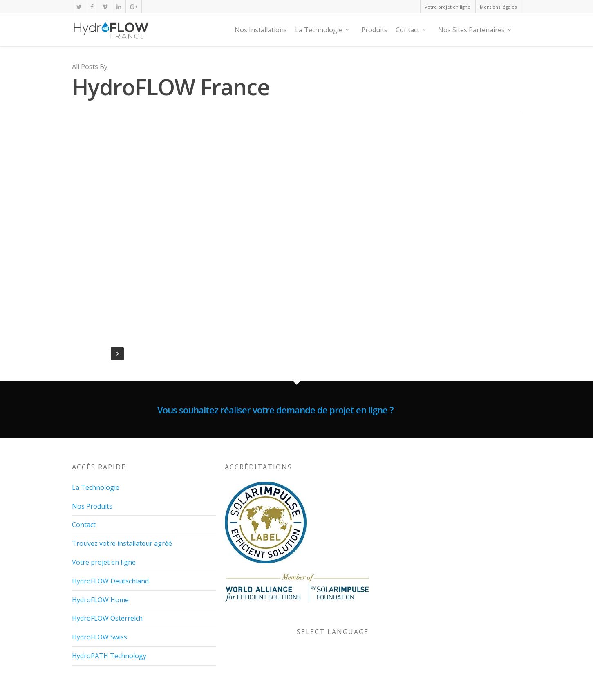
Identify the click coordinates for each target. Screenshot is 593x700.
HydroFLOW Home (100, 599)
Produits (374, 30)
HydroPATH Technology (109, 655)
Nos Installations (261, 30)
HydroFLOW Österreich (107, 618)
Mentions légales (498, 7)
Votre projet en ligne (448, 7)
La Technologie (322, 30)
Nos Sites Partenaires (475, 30)
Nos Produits (92, 505)
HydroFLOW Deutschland (110, 581)
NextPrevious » (117, 354)
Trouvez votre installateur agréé (122, 543)
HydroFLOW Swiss (100, 637)
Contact (411, 30)
